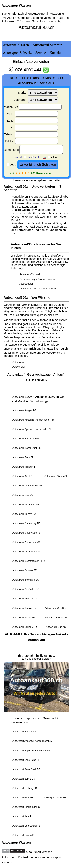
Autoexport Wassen (16, 6)
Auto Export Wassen (39, 852)
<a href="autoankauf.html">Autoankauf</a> (36, 430)
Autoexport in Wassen (47, 13)
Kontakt (23, 857)
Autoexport (9, 857)
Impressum (38, 857)
